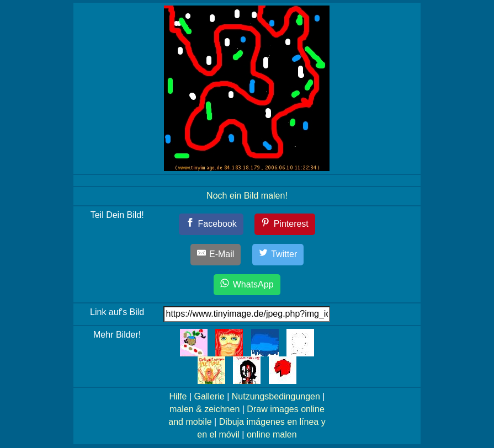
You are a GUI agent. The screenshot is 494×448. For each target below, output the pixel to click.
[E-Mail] (216, 255)
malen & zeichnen (204, 409)
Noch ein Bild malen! (247, 196)
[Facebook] (211, 224)
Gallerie (209, 396)
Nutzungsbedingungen (276, 396)
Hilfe (178, 396)
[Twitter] (278, 255)
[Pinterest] (285, 224)
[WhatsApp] (247, 285)
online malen (272, 434)
